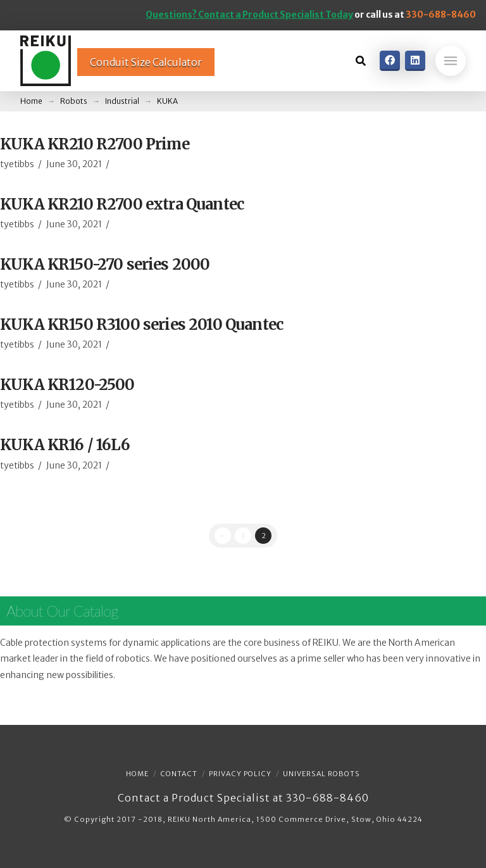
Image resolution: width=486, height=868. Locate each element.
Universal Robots (321, 774)
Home (137, 774)
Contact (179, 774)
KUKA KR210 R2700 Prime (95, 144)
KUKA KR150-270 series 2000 (105, 264)
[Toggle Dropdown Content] (361, 61)
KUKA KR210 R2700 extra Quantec (122, 204)
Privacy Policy (240, 774)
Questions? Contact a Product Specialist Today (249, 15)
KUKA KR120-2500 (67, 385)
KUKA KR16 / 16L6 (65, 445)
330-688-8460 (441, 15)
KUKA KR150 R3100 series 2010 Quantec (141, 324)
